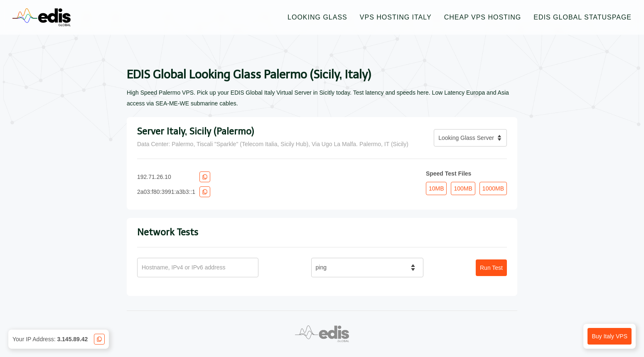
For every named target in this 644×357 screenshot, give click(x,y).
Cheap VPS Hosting (483, 17)
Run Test (491, 268)
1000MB (493, 188)
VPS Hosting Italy (396, 17)
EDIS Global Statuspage (583, 17)
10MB (436, 188)
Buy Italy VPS (610, 336)
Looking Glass (317, 17)
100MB (463, 188)
